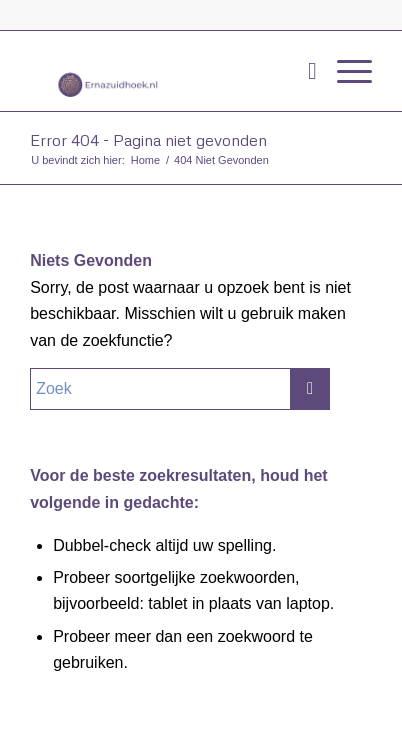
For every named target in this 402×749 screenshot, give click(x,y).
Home (145, 160)
